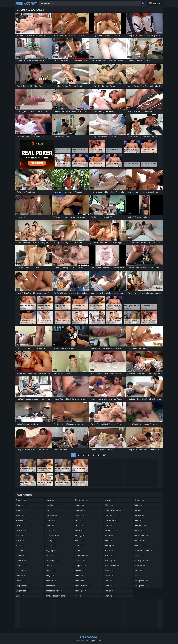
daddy (21, 581)
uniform (140, 545)
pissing (110, 545)
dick (20, 596)
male (79, 576)
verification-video (144, 551)
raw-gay (111, 561)
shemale (110, 596)
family (50, 530)
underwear (141, 540)
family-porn (53, 535)
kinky (80, 530)
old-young (111, 520)
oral (109, 525)
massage (81, 591)
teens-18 (140, 525)
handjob (51, 581)
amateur (22, 505)
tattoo (139, 510)
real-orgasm (112, 566)
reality (110, 571)
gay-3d (51, 571)
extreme (51, 520)
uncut (139, 530)
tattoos (140, 515)
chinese (21, 561)
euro (50, 510)
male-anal (82, 581)
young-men (141, 586)
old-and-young (113, 510)
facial (50, 525)
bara (20, 525)
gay (50, 566)
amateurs (22, 510)
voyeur (139, 556)
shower (140, 500)
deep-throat (23, 586)
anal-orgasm (24, 520)
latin (79, 545)
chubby (21, 566)
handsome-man (54, 591)
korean (80, 540)
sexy (109, 586)
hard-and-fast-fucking (57, 596)
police (109, 551)
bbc (20, 535)
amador (21, 500)
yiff (137, 576)
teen (138, 520)
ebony (50, 500)
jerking (80, 515)
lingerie (81, 566)
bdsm (20, 540)
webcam (140, 566)
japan (80, 505)
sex (109, 581)
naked (80, 596)
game (50, 556)
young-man (141, 581)
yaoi (138, 571)
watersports (141, 561)
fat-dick (51, 545)
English (157, 3)
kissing (80, 535)
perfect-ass (112, 530)
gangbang (52, 561)
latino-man (82, 556)
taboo (139, 505)
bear (20, 545)
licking (80, 561)
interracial (82, 500)
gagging (51, 551)
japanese (81, 510)
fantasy (51, 540)
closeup (21, 571)
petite (109, 535)
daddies (21, 576)
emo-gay (52, 505)
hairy (50, 576)
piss (109, 540)
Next (104, 455)
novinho (110, 500)
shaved (110, 591)
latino (80, 551)
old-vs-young (112, 515)
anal (20, 515)
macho (80, 571)
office (109, 505)
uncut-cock (141, 535)
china (20, 556)
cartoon (21, 551)
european (52, 515)
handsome (52, 586)
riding (110, 576)
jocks (79, 525)
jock (79, 520)
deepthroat (23, 591)
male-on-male (83, 586)
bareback (22, 530)
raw (109, 556)
